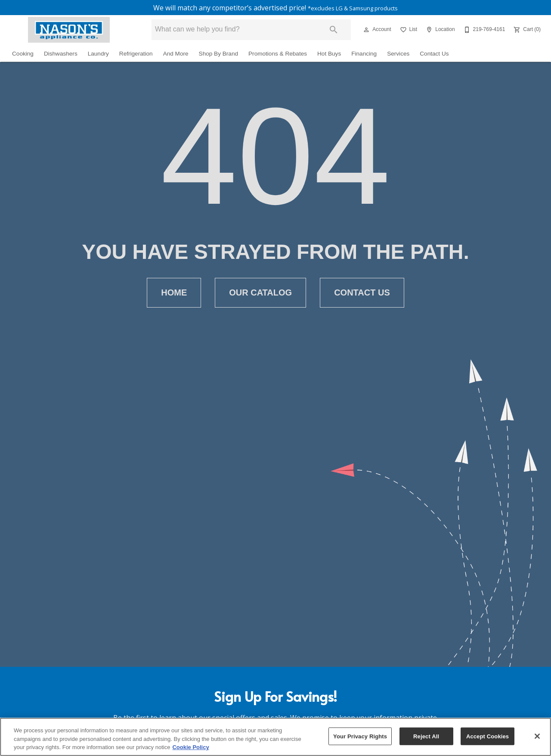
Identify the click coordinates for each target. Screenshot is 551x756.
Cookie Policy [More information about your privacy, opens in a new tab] (190, 747)
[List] (408, 31)
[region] (275, 737)
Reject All (426, 736)
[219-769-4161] (484, 31)
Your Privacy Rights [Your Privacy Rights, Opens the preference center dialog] (360, 736)
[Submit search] (334, 31)
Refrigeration (136, 54)
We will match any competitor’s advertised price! (276, 8)
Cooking (23, 54)
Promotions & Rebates (278, 54)
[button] (366, 31)
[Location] (439, 31)
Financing (364, 54)
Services (398, 54)
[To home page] (69, 31)
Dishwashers (61, 54)
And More (176, 54)
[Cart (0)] (526, 31)
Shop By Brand (218, 54)
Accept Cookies (488, 736)
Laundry (98, 54)
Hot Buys (329, 54)
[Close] (537, 736)
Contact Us (434, 54)
